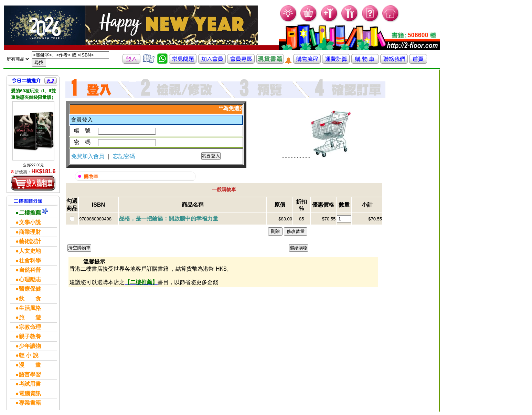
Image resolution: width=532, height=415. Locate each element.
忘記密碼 (124, 156)
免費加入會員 (88, 156)
